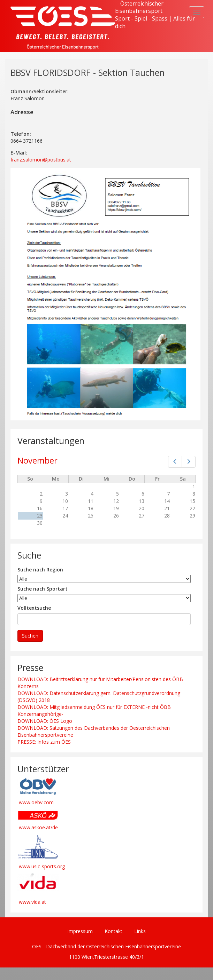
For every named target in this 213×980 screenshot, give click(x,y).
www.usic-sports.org (42, 866)
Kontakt (113, 931)
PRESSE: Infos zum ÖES (44, 742)
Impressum (80, 931)
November (37, 460)
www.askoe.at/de (38, 827)
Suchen (30, 636)
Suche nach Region (40, 570)
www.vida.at (32, 902)
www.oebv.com (36, 802)
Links (140, 931)
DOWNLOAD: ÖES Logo (45, 721)
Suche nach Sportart (43, 589)
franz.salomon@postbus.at (41, 160)
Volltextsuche (34, 608)
